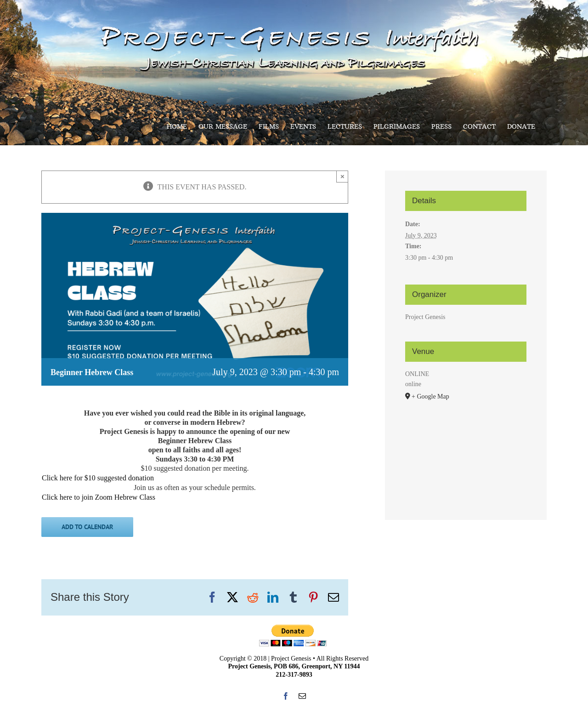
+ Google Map (430, 396)
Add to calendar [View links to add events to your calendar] (87, 527)
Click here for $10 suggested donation (98, 478)
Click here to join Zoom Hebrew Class (99, 497)
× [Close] (342, 176)
